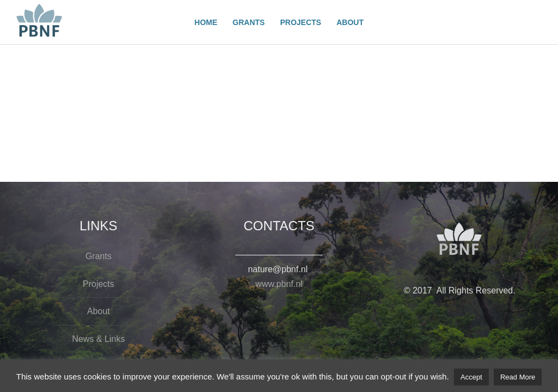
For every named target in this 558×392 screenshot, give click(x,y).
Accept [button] (471, 377)
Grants (99, 256)
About (99, 311)
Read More (518, 377)
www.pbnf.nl (279, 284)
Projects (99, 284)
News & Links (98, 339)
